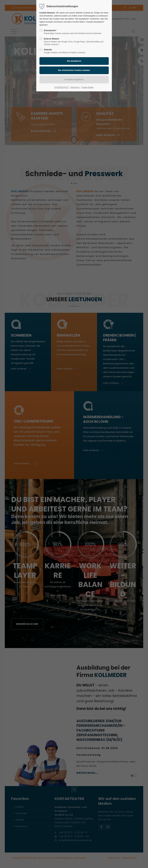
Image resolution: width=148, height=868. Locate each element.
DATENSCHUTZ (61, 87)
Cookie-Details (87, 87)
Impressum (75, 87)
